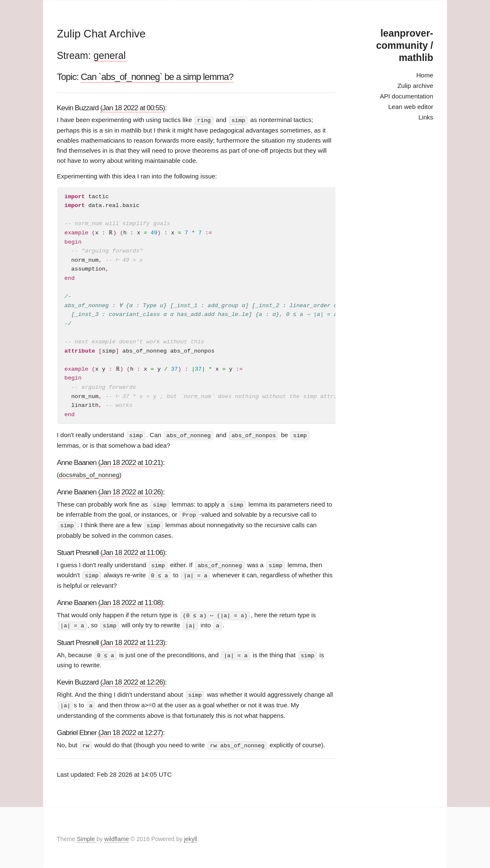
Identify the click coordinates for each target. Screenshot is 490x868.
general (110, 56)
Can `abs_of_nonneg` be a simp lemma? (157, 77)
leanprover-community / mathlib (405, 45)
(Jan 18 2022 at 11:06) (132, 551)
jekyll (190, 836)
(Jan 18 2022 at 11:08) (130, 601)
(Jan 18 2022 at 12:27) (130, 729)
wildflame (117, 836)
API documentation (406, 96)
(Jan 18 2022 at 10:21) (130, 462)
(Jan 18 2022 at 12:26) (132, 680)
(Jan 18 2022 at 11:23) (132, 641)
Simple (87, 836)
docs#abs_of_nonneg (89, 474)
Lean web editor (411, 107)
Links (426, 117)
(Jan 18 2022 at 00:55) (132, 108)
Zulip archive (415, 86)
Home (425, 75)
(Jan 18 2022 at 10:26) (130, 492)
